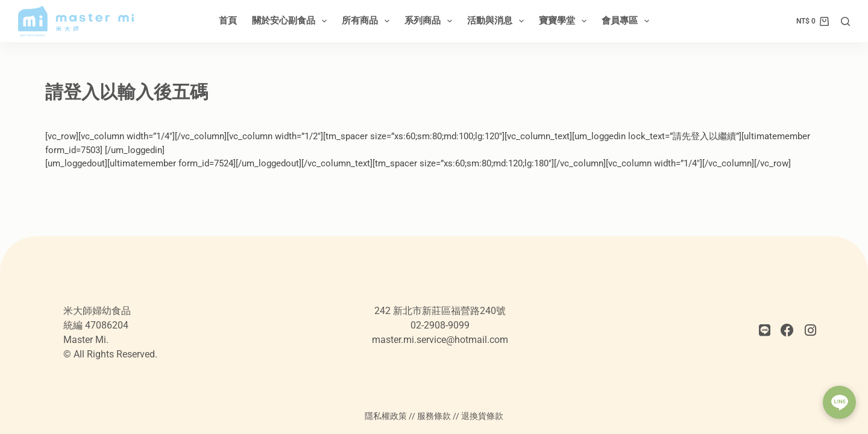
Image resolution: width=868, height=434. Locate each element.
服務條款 (434, 416)
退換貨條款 (482, 416)
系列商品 (431, 21)
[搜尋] (845, 21)
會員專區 (628, 21)
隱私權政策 (386, 416)
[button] (839, 402)
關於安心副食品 (292, 21)
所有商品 (368, 21)
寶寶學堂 (565, 21)
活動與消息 (498, 21)
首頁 (228, 20)
